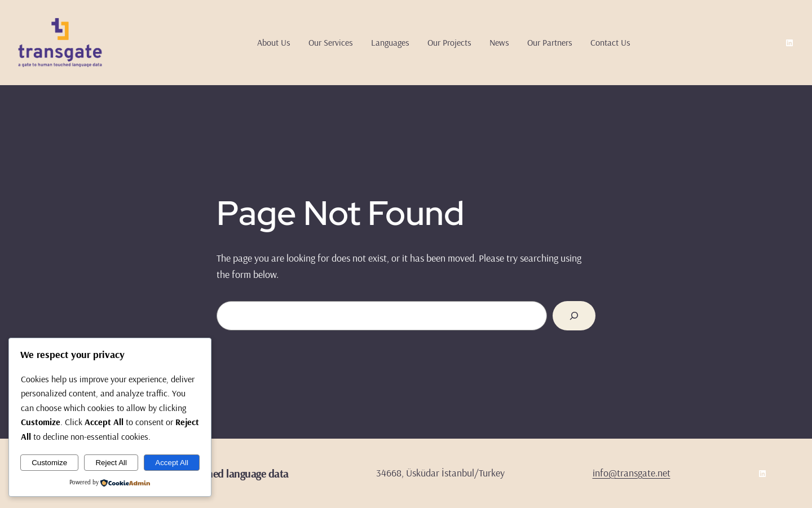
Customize (49, 463)
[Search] (574, 316)
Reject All (111, 463)
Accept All (172, 463)
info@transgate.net (632, 473)
